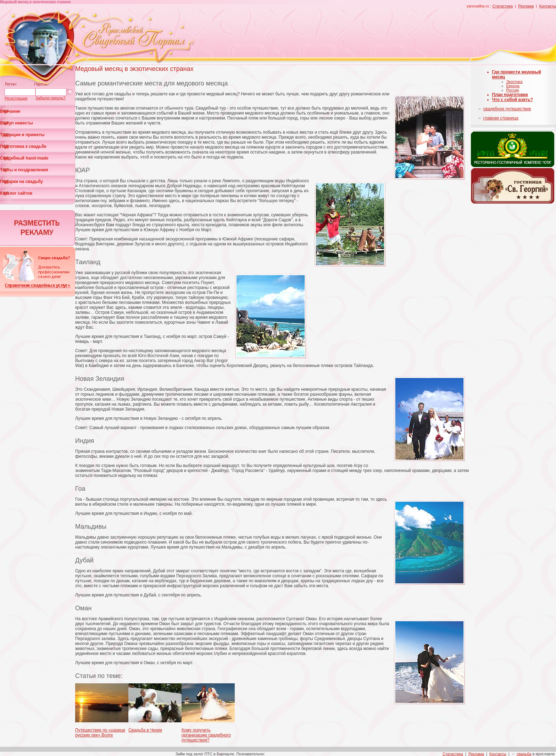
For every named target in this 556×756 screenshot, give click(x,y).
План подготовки (510, 95)
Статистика (502, 6)
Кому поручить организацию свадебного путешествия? (206, 735)
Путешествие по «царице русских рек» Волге (100, 733)
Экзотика (515, 82)
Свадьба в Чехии (145, 730)
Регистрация (16, 98)
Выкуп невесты (16, 123)
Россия (513, 90)
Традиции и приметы (22, 135)
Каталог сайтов (16, 193)
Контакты (547, 6)
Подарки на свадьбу (21, 182)
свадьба (524, 754)
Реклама (526, 6)
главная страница (501, 118)
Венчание (10, 111)
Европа (513, 86)
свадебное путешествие (507, 109)
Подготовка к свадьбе (23, 146)
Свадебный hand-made (24, 158)
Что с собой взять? (513, 100)
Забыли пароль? (51, 98)
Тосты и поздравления (24, 170)
